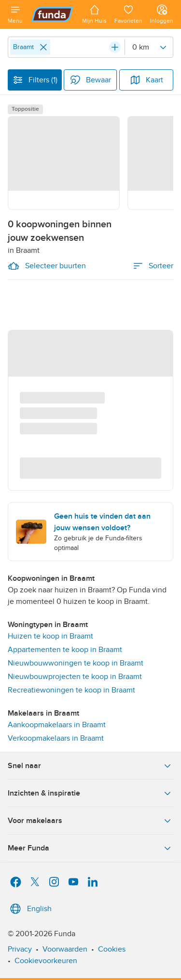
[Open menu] (15, 14)
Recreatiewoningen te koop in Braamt (71, 690)
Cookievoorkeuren (46, 961)
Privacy (20, 949)
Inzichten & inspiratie (90, 793)
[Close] (43, 47)
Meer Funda (90, 848)
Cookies (112, 949)
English (30, 909)
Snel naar (90, 766)
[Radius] (149, 47)
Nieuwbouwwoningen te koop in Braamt (76, 663)
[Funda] (52, 14)
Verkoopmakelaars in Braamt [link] (56, 738)
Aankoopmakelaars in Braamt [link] (57, 725)
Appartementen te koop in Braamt (65, 650)
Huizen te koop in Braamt (50, 636)
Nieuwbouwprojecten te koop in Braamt (75, 677)
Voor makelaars (90, 821)
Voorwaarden (65, 949)
